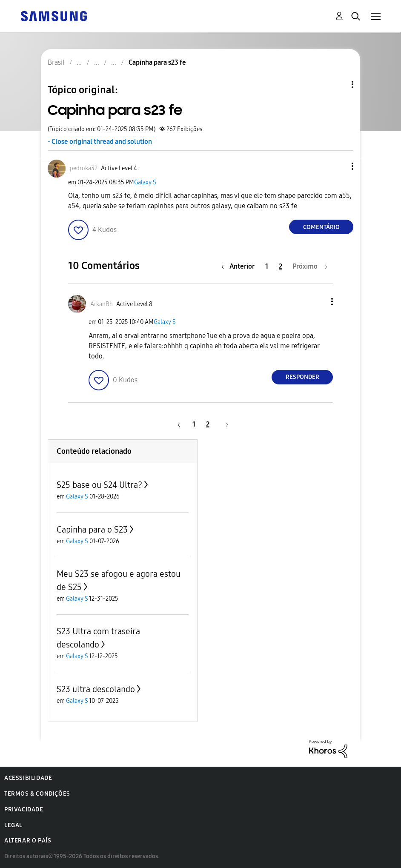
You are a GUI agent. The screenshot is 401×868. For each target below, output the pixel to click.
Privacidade (24, 809)
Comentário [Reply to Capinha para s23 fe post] (321, 227)
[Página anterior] (240, 266)
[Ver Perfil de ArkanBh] (102, 304)
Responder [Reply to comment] (302, 377)
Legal (13, 825)
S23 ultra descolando (96, 689)
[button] (338, 166)
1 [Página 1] (267, 266)
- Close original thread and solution (100, 142)
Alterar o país (28, 841)
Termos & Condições (37, 794)
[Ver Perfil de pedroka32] (84, 168)
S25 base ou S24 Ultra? (99, 485)
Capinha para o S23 (92, 530)
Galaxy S (145, 182)
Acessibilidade (28, 778)
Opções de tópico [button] (338, 85)
